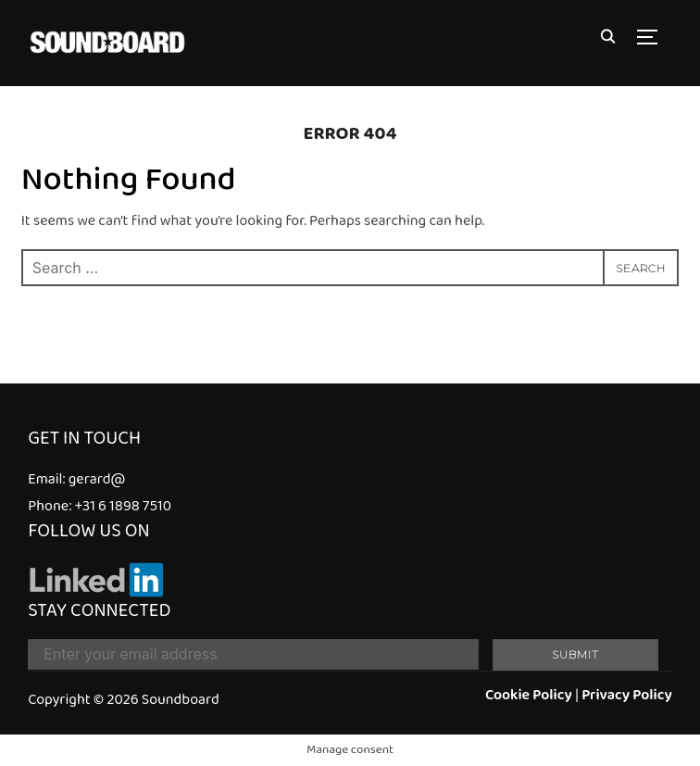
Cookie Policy (529, 695)
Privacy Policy (627, 695)
